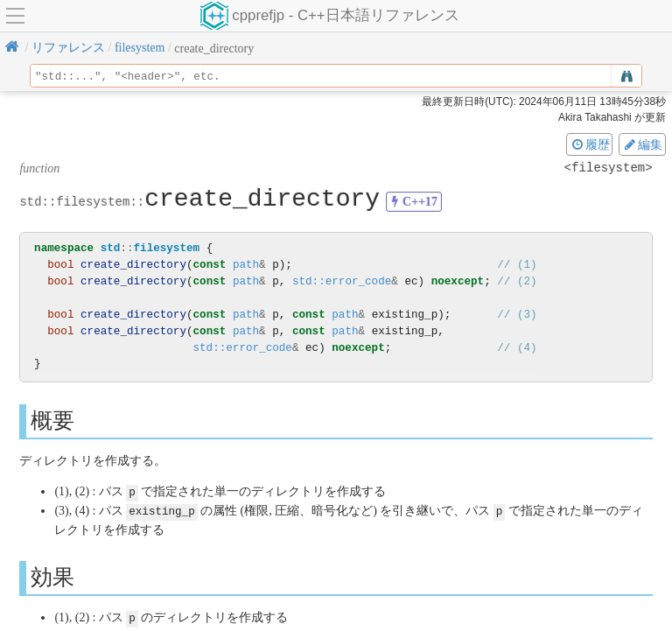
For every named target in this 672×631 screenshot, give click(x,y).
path (246, 265)
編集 (642, 144)
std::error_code (342, 281)
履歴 (590, 144)
